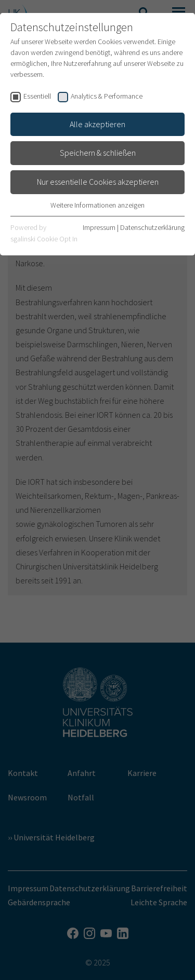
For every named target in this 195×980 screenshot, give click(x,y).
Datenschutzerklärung (152, 227)
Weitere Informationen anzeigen (97, 205)
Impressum (99, 227)
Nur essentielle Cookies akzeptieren (98, 182)
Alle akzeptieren (97, 124)
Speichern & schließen (98, 153)
